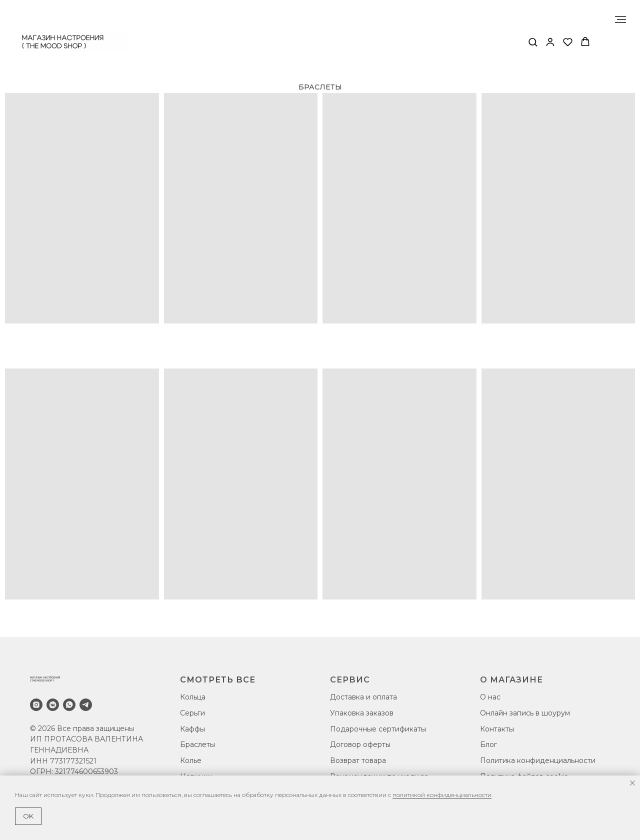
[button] (533, 42)
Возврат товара (358, 760)
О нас (490, 697)
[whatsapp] (69, 705)
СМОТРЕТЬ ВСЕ (218, 680)
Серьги (192, 713)
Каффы (192, 729)
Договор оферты (360, 744)
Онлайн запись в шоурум (525, 713)
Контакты (497, 729)
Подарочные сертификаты (378, 729)
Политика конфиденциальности (538, 760)
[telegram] (86, 705)
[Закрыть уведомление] (632, 783)
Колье (191, 760)
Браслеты (197, 744)
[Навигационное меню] (620, 19)
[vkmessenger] (53, 705)
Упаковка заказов (362, 713)
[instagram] (36, 705)
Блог (488, 744)
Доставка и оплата (363, 697)
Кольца (193, 697)
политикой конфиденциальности (442, 795)
